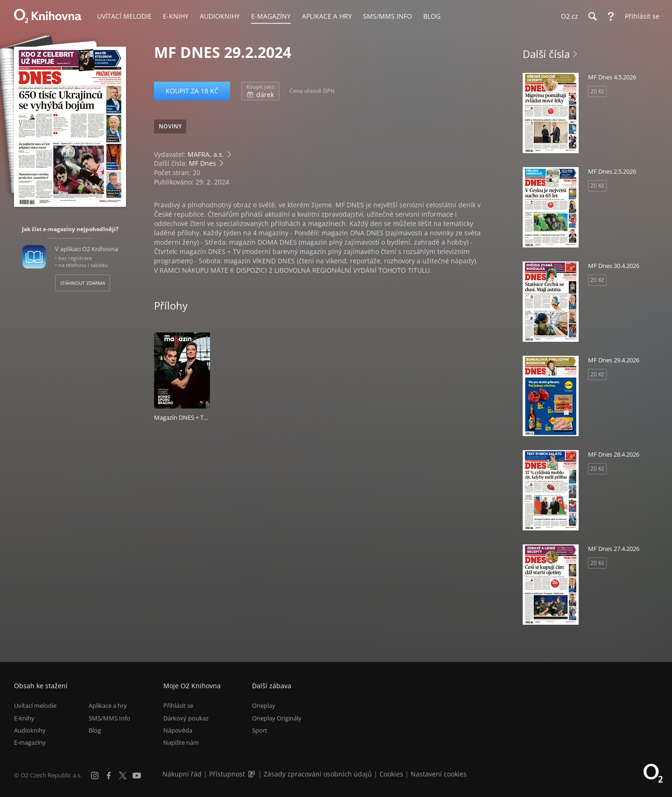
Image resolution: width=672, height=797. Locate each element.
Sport (260, 730)
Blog (95, 730)
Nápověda (178, 730)
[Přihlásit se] (640, 16)
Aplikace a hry (108, 705)
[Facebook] (109, 776)
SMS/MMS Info (109, 718)
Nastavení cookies (439, 774)
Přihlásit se (178, 705)
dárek (260, 91)
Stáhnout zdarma (83, 283)
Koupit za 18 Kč (192, 91)
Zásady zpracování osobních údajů (318, 774)
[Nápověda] (611, 16)
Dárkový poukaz (186, 718)
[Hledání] (592, 16)
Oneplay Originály (277, 718)
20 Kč (597, 91)
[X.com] (123, 776)
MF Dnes (203, 163)
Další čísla (546, 54)
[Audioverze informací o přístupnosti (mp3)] (252, 774)
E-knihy (24, 718)
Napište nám (181, 742)
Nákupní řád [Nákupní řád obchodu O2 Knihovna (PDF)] (182, 774)
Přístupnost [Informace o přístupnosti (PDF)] (227, 774)
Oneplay (264, 705)
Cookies (391, 774)
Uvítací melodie (35, 705)
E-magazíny (30, 742)
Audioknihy (30, 730)
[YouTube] (137, 776)
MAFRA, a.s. (206, 154)
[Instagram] (95, 776)
